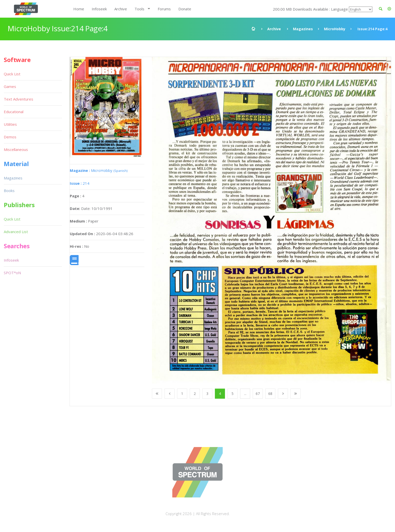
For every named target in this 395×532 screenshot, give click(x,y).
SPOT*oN (12, 273)
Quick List (12, 74)
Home (79, 9)
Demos (10, 137)
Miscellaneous (16, 149)
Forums (164, 9)
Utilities (10, 124)
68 (270, 394)
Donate (185, 9)
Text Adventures (19, 99)
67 (258, 394)
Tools (139, 9)
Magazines (303, 29)
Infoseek (99, 9)
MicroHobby (335, 29)
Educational (14, 112)
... (245, 394)
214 (80, 183)
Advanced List (16, 232)
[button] (389, 9)
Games (10, 86)
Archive (121, 9)
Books (9, 191)
